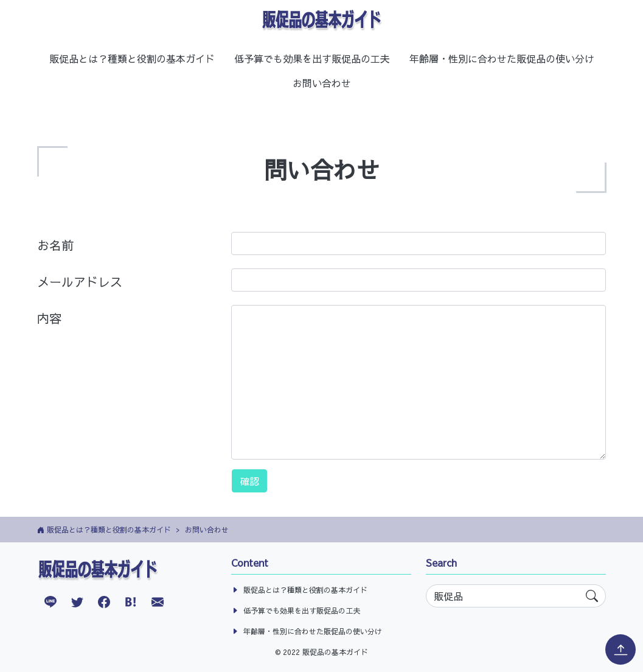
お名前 (55, 245)
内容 (49, 318)
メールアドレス (80, 282)
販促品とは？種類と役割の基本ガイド (132, 58)
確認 (249, 481)
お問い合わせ (322, 83)
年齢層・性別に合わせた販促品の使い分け (502, 58)
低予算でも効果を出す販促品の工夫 (312, 58)
